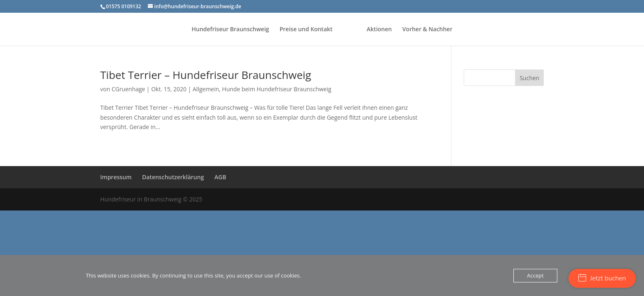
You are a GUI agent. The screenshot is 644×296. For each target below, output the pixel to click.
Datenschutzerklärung (173, 177)
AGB (220, 177)
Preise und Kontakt (306, 30)
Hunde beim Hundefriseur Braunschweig (277, 89)
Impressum (116, 177)
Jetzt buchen (602, 278)
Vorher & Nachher (428, 30)
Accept (535, 275)
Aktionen (379, 30)
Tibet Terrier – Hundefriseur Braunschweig (206, 75)
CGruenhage (129, 89)
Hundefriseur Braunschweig (231, 30)
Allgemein (206, 89)
